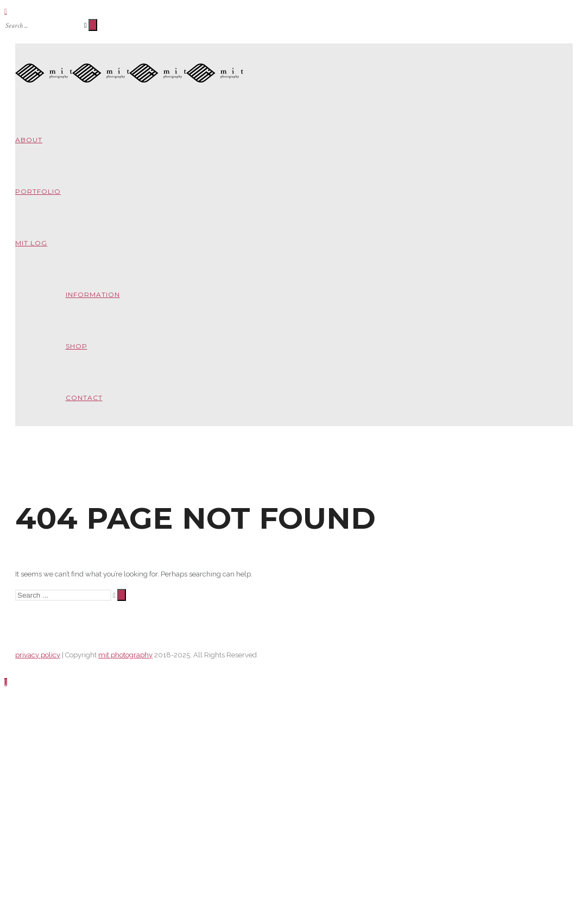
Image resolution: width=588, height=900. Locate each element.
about (29, 140)
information (93, 294)
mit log (31, 243)
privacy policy (38, 687)
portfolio (38, 191)
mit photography (125, 687)
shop (77, 346)
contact (84, 398)
